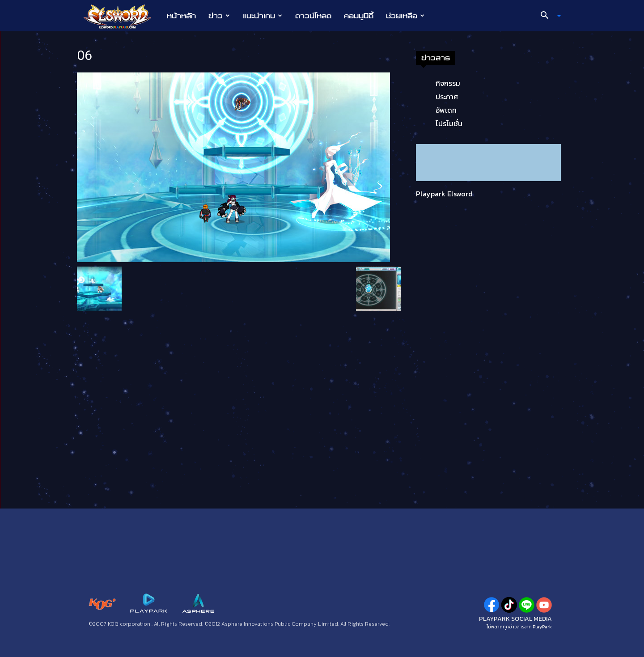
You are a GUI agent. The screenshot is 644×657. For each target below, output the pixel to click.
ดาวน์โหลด (313, 16)
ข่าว (219, 16)
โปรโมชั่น (449, 123)
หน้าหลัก (181, 16)
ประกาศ (447, 97)
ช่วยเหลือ (405, 16)
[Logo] (122, 16)
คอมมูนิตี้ (359, 16)
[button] (547, 16)
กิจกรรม (448, 83)
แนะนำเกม (263, 16)
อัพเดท (446, 110)
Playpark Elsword (444, 194)
